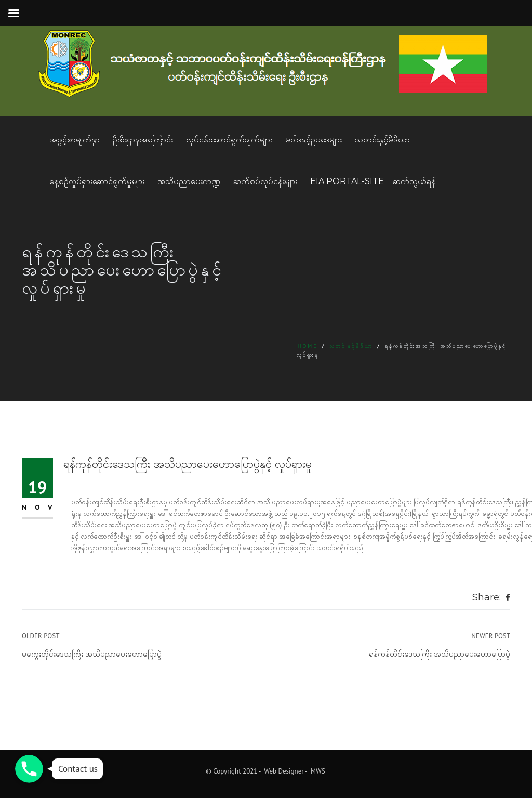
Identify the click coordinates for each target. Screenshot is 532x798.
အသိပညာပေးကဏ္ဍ (189, 181)
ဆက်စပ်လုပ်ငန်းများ (265, 181)
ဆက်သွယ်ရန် (414, 181)
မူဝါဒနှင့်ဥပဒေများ (314, 140)
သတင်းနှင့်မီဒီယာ (382, 140)
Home (308, 346)
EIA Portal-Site (347, 181)
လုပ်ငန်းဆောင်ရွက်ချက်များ (229, 140)
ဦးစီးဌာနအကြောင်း (143, 140)
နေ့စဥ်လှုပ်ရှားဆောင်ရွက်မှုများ (97, 181)
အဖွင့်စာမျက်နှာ (75, 140)
